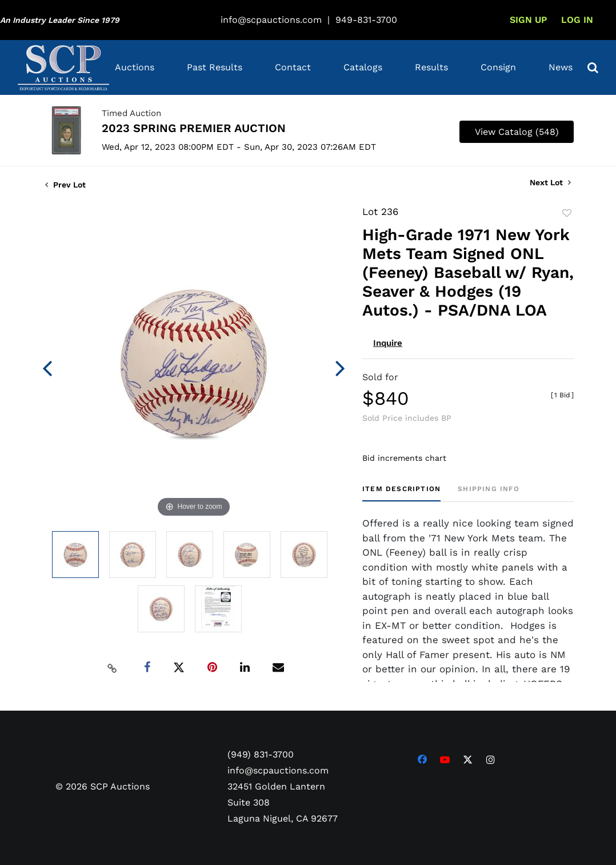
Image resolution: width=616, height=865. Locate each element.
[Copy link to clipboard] (113, 668)
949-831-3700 (366, 20)
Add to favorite (567, 213)
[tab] (401, 493)
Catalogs (363, 67)
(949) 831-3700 (261, 754)
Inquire (388, 343)
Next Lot (550, 182)
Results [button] (431, 67)
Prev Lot (65, 185)
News (561, 67)
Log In (577, 20)
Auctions (135, 67)
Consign (498, 67)
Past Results (215, 67)
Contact (293, 67)
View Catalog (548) (517, 132)
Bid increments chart (404, 458)
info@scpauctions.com (271, 20)
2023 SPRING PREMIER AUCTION (194, 128)
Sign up (528, 20)
